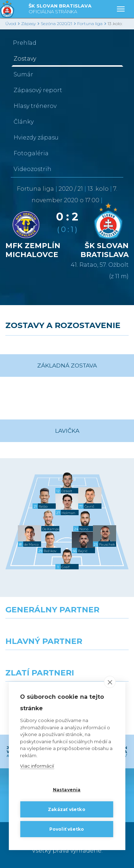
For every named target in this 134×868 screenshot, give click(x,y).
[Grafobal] (34, 663)
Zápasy (28, 23)
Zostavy (25, 59)
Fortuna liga (90, 23)
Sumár (23, 74)
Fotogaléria (31, 153)
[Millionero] (101, 663)
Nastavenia (67, 790)
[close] (110, 682)
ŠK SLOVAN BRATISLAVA (60, 9)
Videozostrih (33, 169)
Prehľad (25, 43)
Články (24, 122)
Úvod (11, 23)
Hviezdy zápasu (36, 137)
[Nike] (67, 631)
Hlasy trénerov (35, 106)
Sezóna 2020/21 (56, 23)
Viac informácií (37, 766)
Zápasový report (38, 90)
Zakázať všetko (67, 809)
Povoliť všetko (67, 829)
